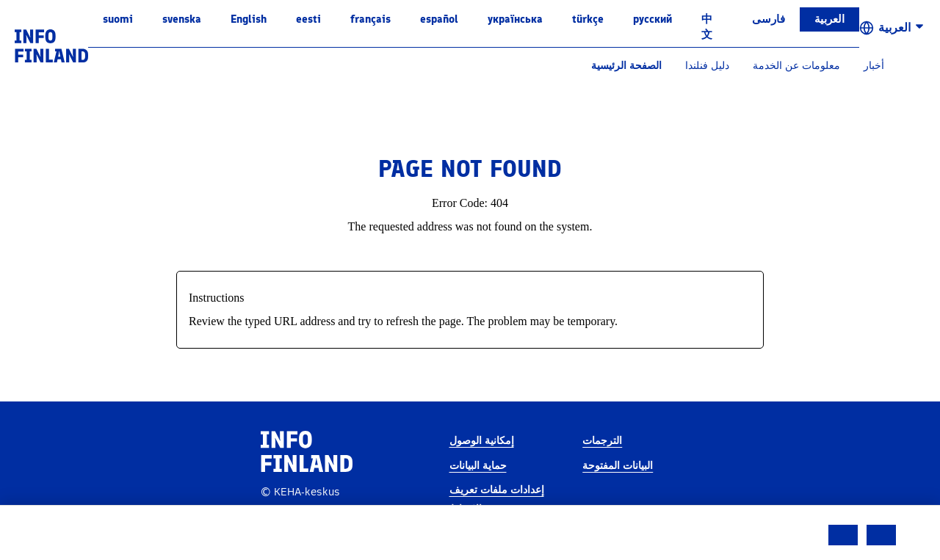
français (370, 19)
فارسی (769, 19)
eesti (308, 19)
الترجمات (602, 441)
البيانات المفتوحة (618, 466)
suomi (118, 19)
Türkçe (588, 19)
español (439, 19)
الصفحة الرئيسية (626, 66)
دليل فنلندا (707, 66)
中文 (707, 27)
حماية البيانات (478, 466)
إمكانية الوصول (482, 441)
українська (515, 19)
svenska (182, 19)
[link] (51, 45)
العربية (829, 19)
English (249, 19)
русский (652, 19)
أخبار (874, 66)
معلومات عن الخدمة (796, 66)
